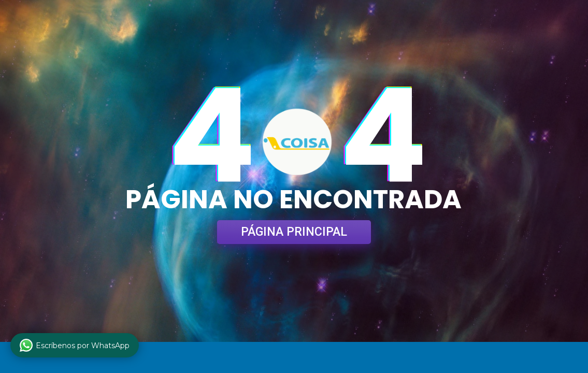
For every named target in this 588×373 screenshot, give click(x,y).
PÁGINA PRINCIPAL (294, 232)
